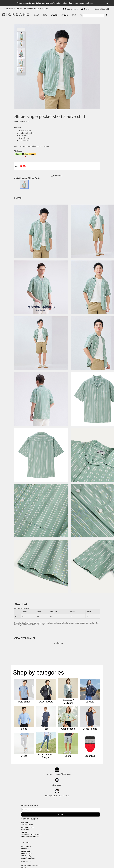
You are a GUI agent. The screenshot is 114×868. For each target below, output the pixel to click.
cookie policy (26, 800)
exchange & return (28, 771)
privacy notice (26, 797)
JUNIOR (65, 15)
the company (26, 790)
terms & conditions (28, 802)
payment (25, 767)
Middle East (74, 860)
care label (25, 774)
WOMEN (54, 15)
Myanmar (82, 860)
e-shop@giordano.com (35, 817)
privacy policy (26, 795)
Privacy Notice (35, 3)
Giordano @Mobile (28, 860)
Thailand (88, 860)
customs (24, 776)
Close (106, 3)
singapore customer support (32, 778)
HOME (37, 15)
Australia (37, 860)
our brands (25, 793)
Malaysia (67, 860)
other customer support (30, 781)
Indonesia (60, 860)
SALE (74, 15)
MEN (45, 15)
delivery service (27, 769)
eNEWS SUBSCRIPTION (31, 750)
